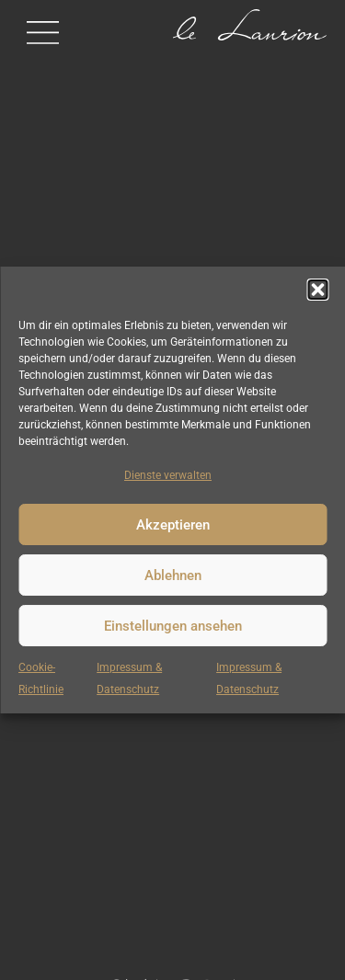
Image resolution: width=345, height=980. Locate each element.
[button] (317, 290)
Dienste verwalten (168, 475)
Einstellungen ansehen (173, 626)
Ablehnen (173, 575)
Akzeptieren (173, 525)
